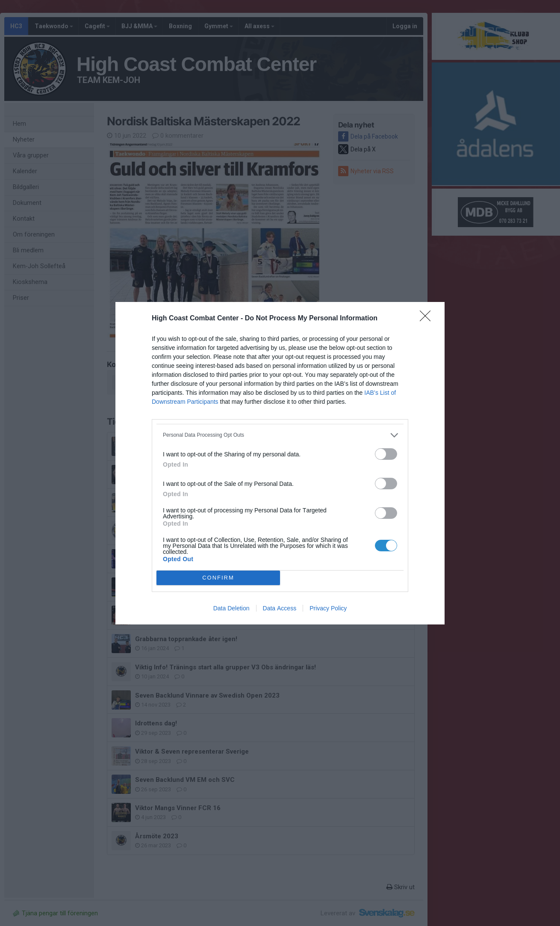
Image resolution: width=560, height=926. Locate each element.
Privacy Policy (328, 608)
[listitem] (280, 435)
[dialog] (280, 463)
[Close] (428, 319)
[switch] (386, 454)
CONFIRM (218, 578)
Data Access (280, 608)
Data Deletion (231, 608)
